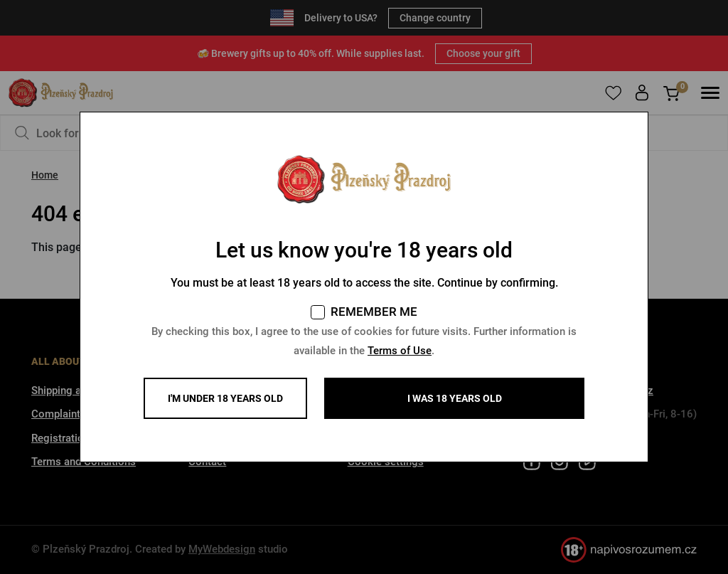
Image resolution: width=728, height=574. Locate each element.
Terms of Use (400, 351)
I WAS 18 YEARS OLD (455, 398)
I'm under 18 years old (225, 398)
